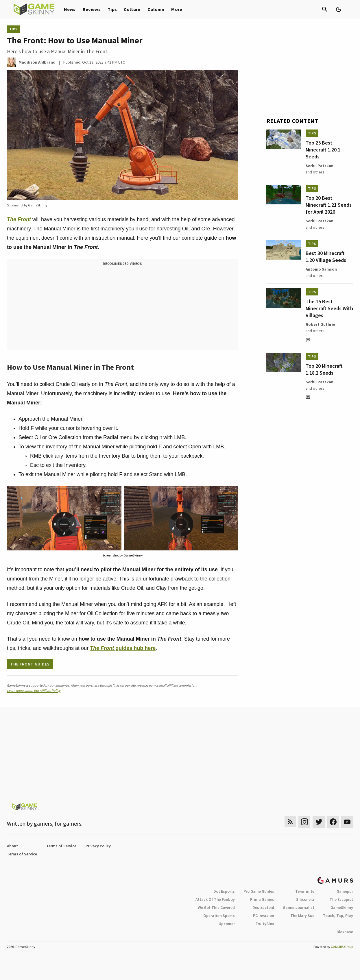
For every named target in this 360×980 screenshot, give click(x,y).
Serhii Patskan (320, 166)
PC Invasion (264, 916)
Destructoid (263, 907)
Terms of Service (61, 846)
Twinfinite (305, 891)
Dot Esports (224, 891)
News (70, 9)
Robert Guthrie (320, 324)
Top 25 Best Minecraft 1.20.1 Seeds (323, 150)
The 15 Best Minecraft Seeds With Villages (329, 308)
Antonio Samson (321, 269)
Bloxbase (345, 932)
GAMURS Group (342, 947)
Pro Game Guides (259, 891)
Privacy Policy (98, 846)
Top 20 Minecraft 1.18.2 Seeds (324, 369)
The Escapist (341, 899)
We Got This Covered (216, 907)
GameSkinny (342, 907)
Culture (132, 9)
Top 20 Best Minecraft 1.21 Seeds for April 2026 (329, 205)
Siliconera (305, 899)
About (12, 846)
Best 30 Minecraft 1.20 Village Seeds (326, 257)
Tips (112, 9)
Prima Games (262, 899)
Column (156, 9)
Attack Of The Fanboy (215, 899)
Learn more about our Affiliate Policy (34, 690)
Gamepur (345, 891)
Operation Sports (219, 916)
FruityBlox (265, 924)
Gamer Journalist (299, 907)
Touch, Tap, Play (338, 916)
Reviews (92, 9)
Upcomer (227, 924)
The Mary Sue (302, 916)
